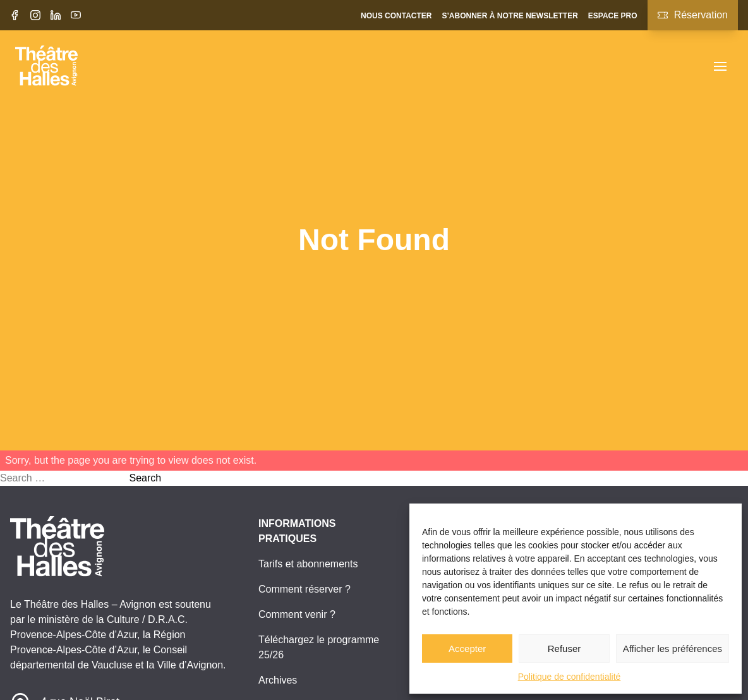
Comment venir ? (297, 614)
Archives (278, 680)
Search (145, 478)
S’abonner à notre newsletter (510, 16)
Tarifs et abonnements (308, 564)
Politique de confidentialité (570, 677)
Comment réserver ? (305, 589)
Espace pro (613, 16)
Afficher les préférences (673, 649)
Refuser (564, 649)
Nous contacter (396, 16)
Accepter (467, 649)
